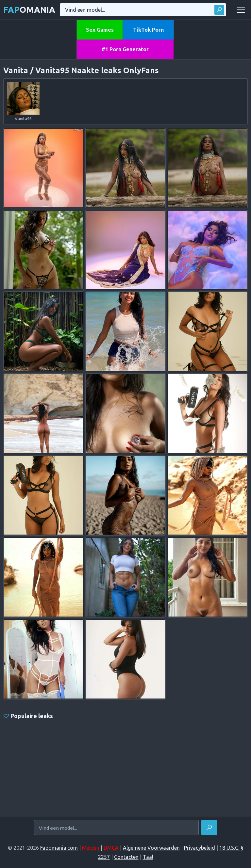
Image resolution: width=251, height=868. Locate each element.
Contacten (126, 857)
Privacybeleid (200, 848)
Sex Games (100, 30)
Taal (148, 857)
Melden (91, 848)
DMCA (111, 848)
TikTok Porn (148, 30)
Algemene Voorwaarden (151, 848)
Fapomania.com (59, 848)
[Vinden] (209, 828)
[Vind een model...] (116, 828)
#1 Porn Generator (125, 49)
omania (29, 10)
